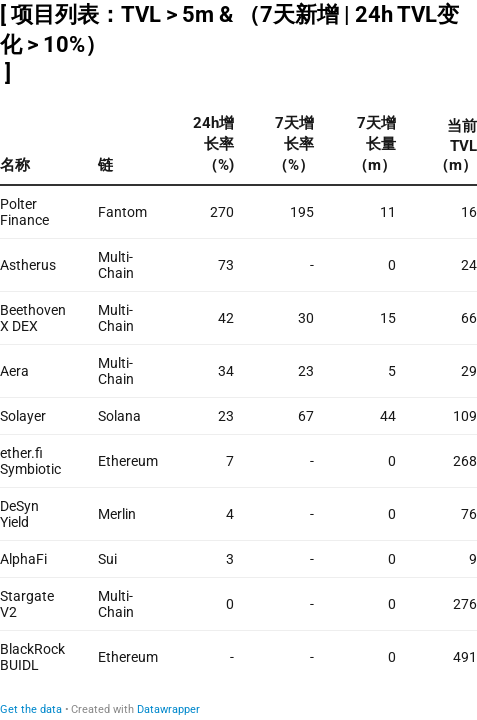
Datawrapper (168, 709)
